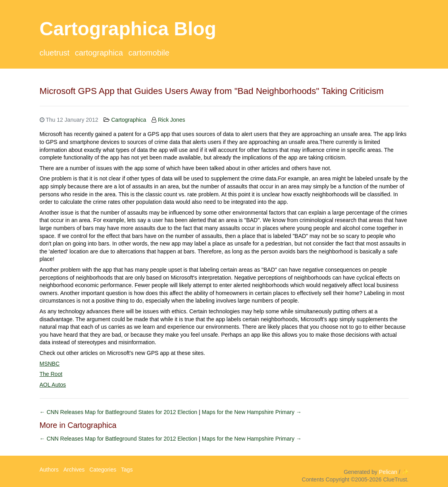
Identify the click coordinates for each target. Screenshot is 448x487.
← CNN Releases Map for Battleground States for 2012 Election (119, 412)
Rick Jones (171, 120)
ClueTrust (55, 53)
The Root (51, 374)
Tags (127, 470)
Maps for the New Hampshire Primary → (252, 412)
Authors (49, 470)
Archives (74, 470)
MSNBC (50, 364)
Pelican (388, 472)
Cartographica (99, 53)
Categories (103, 470)
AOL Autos (53, 385)
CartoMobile (149, 53)
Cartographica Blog (128, 29)
